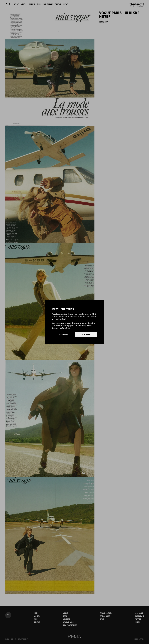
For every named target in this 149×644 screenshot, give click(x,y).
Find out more (63, 335)
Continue (86, 335)
